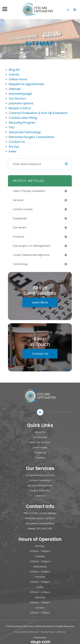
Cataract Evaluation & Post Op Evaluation (38, 113)
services (18, 200)
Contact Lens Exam (40, 480)
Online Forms (18, 79)
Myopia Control (20, 108)
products (19, 237)
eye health (20, 228)
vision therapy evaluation (29, 191)
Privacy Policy (48, 632)
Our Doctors (17, 98)
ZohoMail (40, 458)
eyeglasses (20, 218)
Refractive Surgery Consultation (32, 137)
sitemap (15, 89)
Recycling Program (22, 123)
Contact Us (17, 142)
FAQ (12, 127)
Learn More (40, 302)
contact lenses (23, 209)
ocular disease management (31, 255)
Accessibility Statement (27, 632)
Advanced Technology (25, 132)
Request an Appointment (27, 84)
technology (20, 264)
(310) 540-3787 (44, 529)
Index (13, 151)
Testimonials (40, 447)
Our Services (40, 437)
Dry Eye (14, 147)
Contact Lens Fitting (23, 118)
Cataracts (40, 496)
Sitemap (61, 632)
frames (14, 74)
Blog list (14, 70)
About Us (40, 432)
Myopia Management (40, 485)
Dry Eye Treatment (40, 491)
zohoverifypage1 (20, 94)
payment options (21, 103)
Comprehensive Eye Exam (40, 475)
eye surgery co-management (32, 246)
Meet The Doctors (40, 442)
